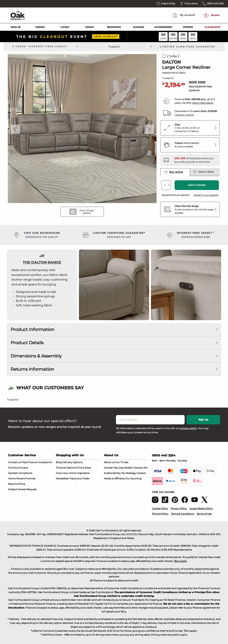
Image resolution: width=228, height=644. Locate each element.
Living (65, 27)
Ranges (139, 27)
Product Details (27, 343)
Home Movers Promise (22, 478)
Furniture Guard (18, 468)
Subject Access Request (22, 489)
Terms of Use (204, 514)
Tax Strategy (129, 473)
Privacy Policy (179, 508)
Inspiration (83, 473)
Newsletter (62, 478)
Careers (141, 473)
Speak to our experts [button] (206, 195)
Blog (59, 462)
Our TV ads (122, 462)
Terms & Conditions (182, 514)
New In (16, 27)
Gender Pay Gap (114, 468)
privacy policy (189, 428)
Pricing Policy (160, 514)
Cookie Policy (160, 508)
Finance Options (66, 468)
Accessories (163, 27)
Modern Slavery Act (136, 468)
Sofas (89, 27)
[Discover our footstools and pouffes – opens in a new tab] (196, 160)
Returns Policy (17, 484)
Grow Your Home (66, 473)
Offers (188, 27)
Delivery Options (72, 462)
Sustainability (112, 473)
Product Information (32, 329)
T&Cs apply (180, 561)
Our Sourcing (133, 478)
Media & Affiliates (114, 478)
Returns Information (32, 369)
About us (109, 462)
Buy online (174, 172)
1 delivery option (184, 115)
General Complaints (20, 473)
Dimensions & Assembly (36, 356)
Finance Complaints (39, 462)
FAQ (24, 462)
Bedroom (114, 27)
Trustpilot (114, 47)
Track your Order (80, 478)
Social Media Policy (201, 508)
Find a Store (84, 468)
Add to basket (197, 185)
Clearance (212, 27)
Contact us (14, 462)
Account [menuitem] (184, 15)
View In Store (204, 172)
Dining (40, 27)
